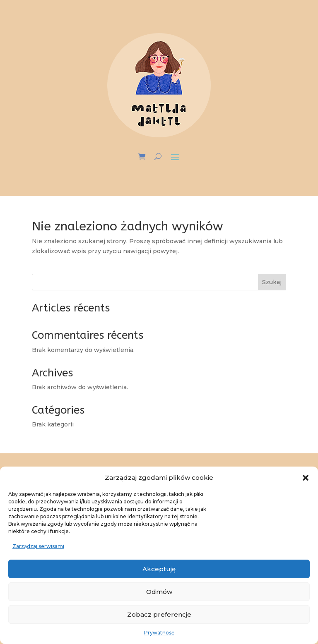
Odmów (159, 592)
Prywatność (159, 633)
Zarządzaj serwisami (38, 546)
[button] (306, 478)
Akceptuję (159, 569)
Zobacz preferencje (159, 614)
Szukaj (272, 282)
